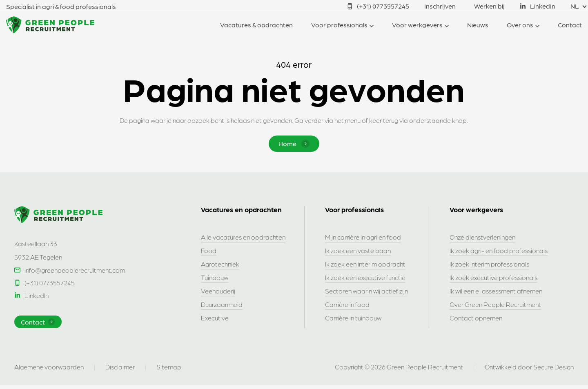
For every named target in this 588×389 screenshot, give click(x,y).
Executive (215, 319)
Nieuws (478, 25)
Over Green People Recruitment (495, 305)
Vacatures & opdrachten (256, 25)
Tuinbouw (215, 278)
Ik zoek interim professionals (489, 265)
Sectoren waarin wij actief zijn (366, 292)
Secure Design (553, 370)
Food (209, 251)
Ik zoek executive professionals (493, 278)
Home (294, 144)
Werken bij (489, 6)
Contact (570, 25)
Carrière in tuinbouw (353, 319)
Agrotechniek (220, 265)
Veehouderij (218, 292)
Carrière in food (347, 305)
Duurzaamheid (222, 305)
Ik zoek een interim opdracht (365, 265)
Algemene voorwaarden (49, 370)
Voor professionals (339, 25)
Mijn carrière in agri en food (363, 238)
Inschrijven (440, 6)
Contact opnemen (476, 319)
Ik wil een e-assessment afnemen (496, 292)
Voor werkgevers (417, 25)
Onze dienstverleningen (482, 238)
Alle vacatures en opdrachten (243, 238)
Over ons (520, 25)
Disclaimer (120, 370)
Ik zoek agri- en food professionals (499, 251)
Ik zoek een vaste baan (358, 251)
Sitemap (169, 370)
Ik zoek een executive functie (365, 278)
